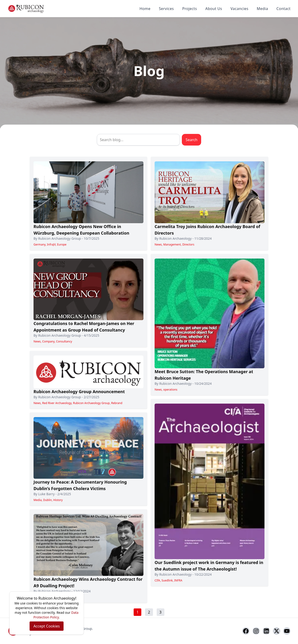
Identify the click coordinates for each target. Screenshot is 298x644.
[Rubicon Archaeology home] (26, 9)
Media (262, 9)
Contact (283, 9)
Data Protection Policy (56, 615)
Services (166, 9)
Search (191, 140)
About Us (214, 9)
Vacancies (239, 9)
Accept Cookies (46, 626)
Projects (190, 9)
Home (145, 9)
